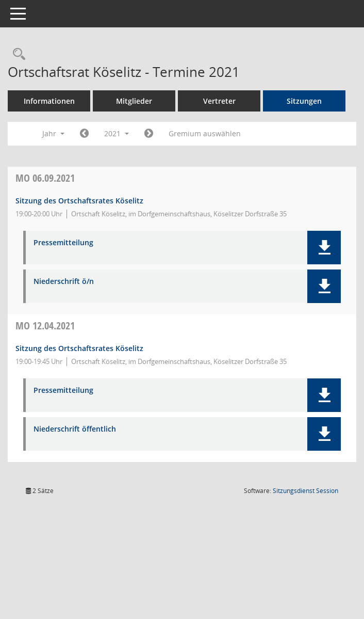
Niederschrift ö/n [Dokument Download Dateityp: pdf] (68, 282)
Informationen (53, 101)
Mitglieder (139, 101)
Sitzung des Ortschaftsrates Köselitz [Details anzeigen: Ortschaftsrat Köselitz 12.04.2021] (84, 348)
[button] (324, 248)
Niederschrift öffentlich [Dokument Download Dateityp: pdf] (79, 429)
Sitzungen (309, 101)
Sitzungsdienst (305, 491)
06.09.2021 (50, 178)
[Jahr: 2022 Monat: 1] (153, 134)
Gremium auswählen (209, 133)
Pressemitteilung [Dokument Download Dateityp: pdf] (68, 243)
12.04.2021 (50, 326)
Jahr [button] (58, 133)
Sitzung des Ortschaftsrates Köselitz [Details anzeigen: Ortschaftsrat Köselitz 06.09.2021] (84, 201)
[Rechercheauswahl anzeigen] (21, 54)
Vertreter (224, 101)
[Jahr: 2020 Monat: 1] (89, 134)
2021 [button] (121, 133)
